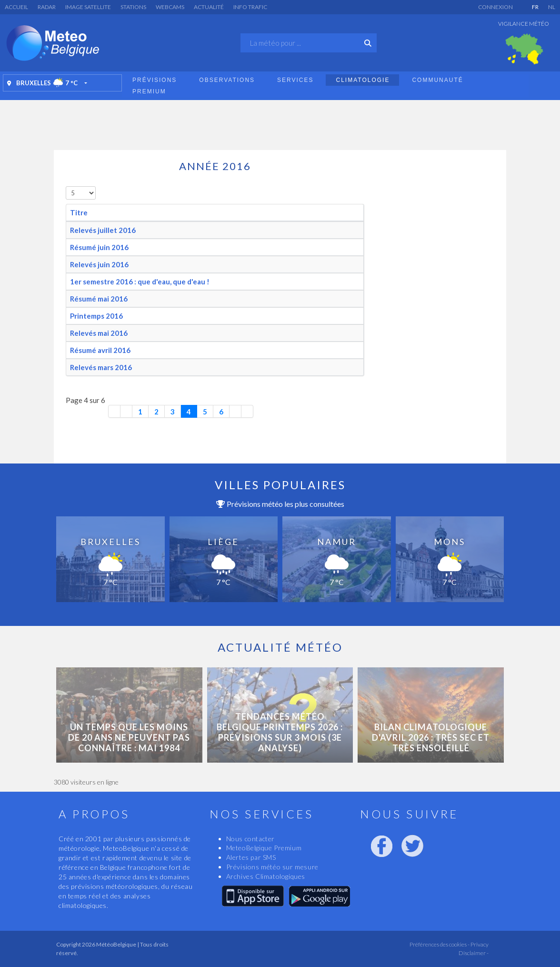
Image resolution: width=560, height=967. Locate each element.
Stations (133, 7)
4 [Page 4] (189, 412)
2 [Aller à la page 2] (156, 412)
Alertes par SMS (251, 857)
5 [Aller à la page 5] (205, 412)
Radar (47, 7)
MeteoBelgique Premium (264, 848)
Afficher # (66, 186)
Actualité (209, 7)
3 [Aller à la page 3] (173, 412)
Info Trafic (250, 7)
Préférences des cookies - (439, 944)
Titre (79, 212)
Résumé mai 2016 (99, 299)
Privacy (479, 944)
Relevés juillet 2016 (103, 230)
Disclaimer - (474, 953)
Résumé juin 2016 (99, 247)
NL (552, 7)
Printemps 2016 (96, 316)
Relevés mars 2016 (101, 367)
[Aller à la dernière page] (247, 411)
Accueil (16, 7)
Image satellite (88, 7)
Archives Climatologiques (266, 876)
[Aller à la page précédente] (126, 411)
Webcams (170, 7)
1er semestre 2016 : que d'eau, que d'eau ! (140, 282)
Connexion (495, 7)
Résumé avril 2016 (100, 350)
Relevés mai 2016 (99, 333)
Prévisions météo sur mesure (272, 867)
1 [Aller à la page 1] (140, 412)
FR (535, 7)
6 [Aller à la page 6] (221, 412)
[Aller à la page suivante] (235, 411)
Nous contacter (250, 839)
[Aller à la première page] (114, 411)
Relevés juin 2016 (99, 264)
